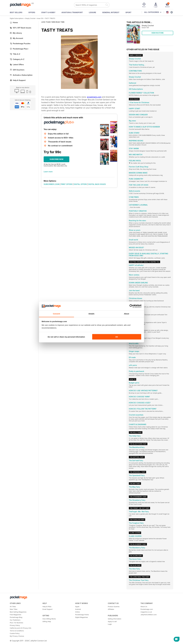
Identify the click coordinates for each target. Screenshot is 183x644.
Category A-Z (17, 59)
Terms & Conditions (17, 631)
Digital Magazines (82, 617)
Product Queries (114, 607)
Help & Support (18, 80)
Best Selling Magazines (18, 612)
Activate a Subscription (21, 75)
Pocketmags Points (82, 615)
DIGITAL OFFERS (80, 184)
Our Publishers (15, 620)
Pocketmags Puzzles (20, 43)
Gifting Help (47, 621)
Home (14, 22)
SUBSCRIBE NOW (56, 159)
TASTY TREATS (50, 18)
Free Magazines (16, 615)
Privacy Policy (15, 625)
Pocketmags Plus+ (19, 49)
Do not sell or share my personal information (66, 337)
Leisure (93, 12)
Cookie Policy (15, 633)
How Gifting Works (49, 619)
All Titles (13, 607)
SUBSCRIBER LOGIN (51, 184)
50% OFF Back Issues (20, 28)
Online (77, 612)
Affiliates (111, 609)
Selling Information (115, 619)
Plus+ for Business (16, 623)
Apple (77, 607)
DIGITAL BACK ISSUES (97, 184)
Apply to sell (112, 621)
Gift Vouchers (17, 70)
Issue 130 (40, 18)
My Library (16, 33)
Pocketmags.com (147, 609)
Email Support (48, 609)
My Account (16, 38)
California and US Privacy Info (20, 628)
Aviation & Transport (72, 12)
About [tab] (127, 314)
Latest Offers (17, 65)
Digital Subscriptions (17, 18)
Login (110, 624)
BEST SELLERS (16, 12)
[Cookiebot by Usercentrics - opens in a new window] (131, 306)
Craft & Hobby (48, 12)
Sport (128, 12)
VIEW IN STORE (157, 33)
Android (78, 609)
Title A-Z (15, 54)
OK (117, 337)
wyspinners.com (94, 97)
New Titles (14, 609)
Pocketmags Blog (16, 617)
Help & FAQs (47, 607)
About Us (144, 607)
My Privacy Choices (17, 636)
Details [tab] (91, 314)
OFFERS (32, 12)
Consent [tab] (57, 314)
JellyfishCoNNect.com (149, 615)
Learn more (48, 172)
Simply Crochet (30, 18)
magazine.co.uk (146, 612)
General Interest (111, 12)
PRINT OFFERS (67, 184)
